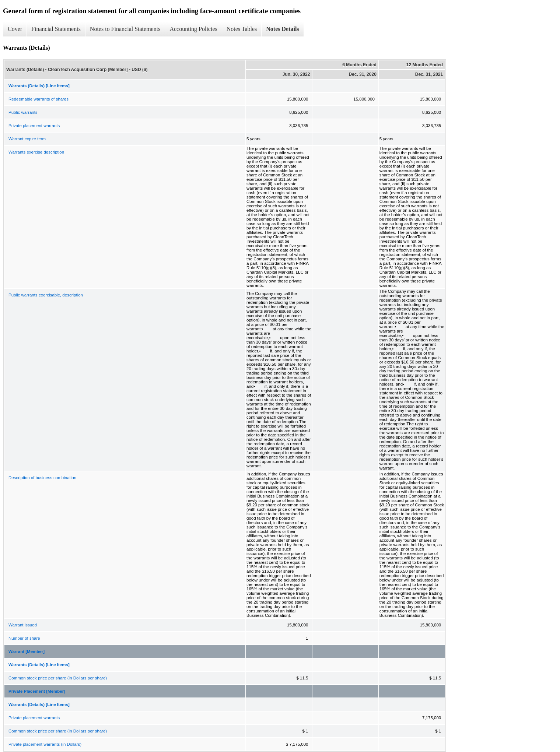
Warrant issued (23, 625)
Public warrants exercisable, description (46, 295)
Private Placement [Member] (37, 691)
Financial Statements (56, 29)
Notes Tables (242, 29)
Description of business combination (42, 478)
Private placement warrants (34, 126)
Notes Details (282, 29)
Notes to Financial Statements (125, 29)
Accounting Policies (193, 29)
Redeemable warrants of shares (38, 99)
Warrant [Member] (27, 651)
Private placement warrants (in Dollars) (45, 744)
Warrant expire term (27, 139)
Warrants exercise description (36, 152)
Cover (15, 29)
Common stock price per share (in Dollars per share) (58, 678)
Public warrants (23, 112)
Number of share (24, 638)
